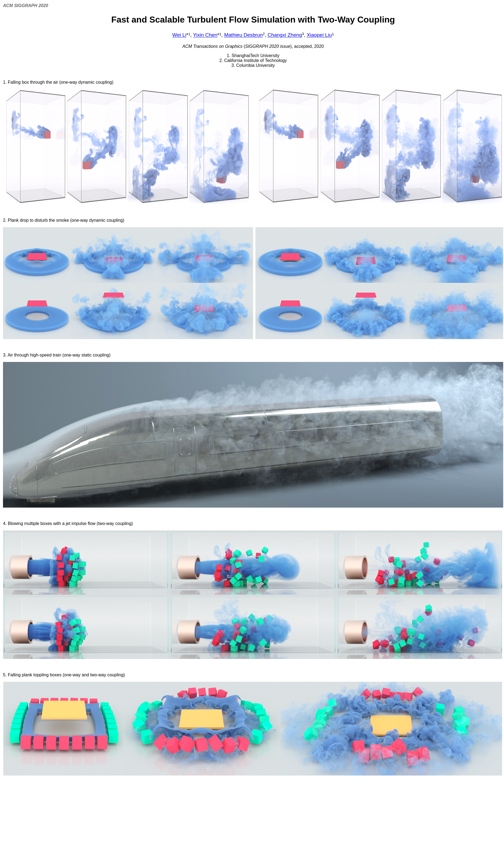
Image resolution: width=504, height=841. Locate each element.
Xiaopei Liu (319, 35)
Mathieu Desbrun (243, 35)
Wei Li (179, 35)
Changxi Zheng (285, 35)
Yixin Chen (205, 35)
